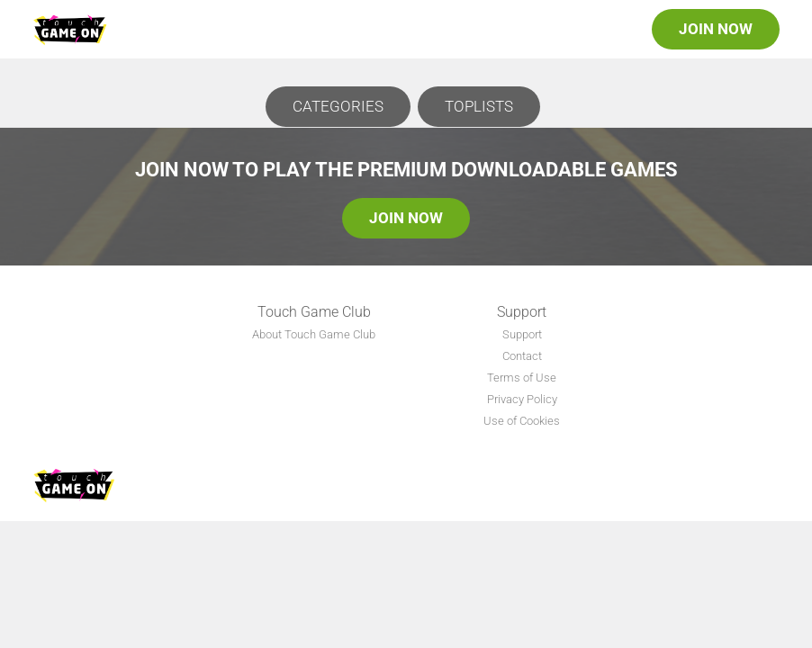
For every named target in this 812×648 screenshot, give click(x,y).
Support (522, 334)
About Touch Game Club (314, 334)
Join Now (716, 29)
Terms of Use (522, 378)
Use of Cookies (522, 421)
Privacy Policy (522, 399)
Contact (522, 356)
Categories (338, 106)
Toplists (479, 106)
